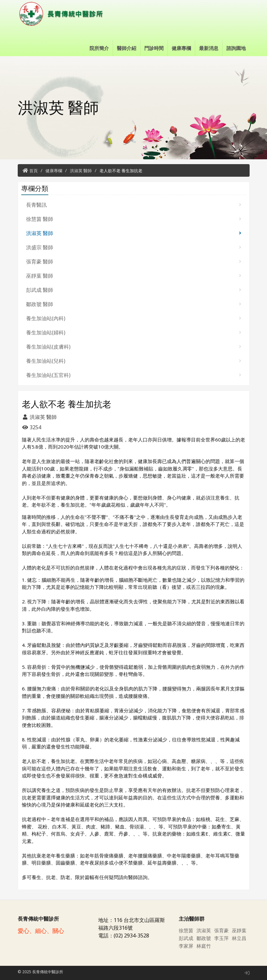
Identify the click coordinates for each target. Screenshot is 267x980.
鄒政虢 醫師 (134, 304)
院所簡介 (99, 48)
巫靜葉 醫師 (134, 276)
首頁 (33, 171)
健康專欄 (181, 48)
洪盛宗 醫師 (134, 247)
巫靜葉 (240, 930)
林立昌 (240, 938)
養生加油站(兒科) (134, 361)
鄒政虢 (204, 938)
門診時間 (154, 48)
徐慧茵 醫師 (134, 219)
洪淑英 (204, 930)
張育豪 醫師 (134, 262)
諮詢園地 (236, 48)
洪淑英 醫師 (81, 171)
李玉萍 (222, 938)
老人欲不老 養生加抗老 (121, 171)
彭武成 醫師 (134, 290)
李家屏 (186, 946)
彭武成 (186, 938)
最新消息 (209, 48)
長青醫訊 (134, 205)
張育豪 (222, 930)
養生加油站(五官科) (134, 375)
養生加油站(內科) (134, 318)
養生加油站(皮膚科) (134, 347)
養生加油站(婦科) (134, 332)
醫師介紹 (127, 48)
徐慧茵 (186, 930)
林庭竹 (204, 946)
